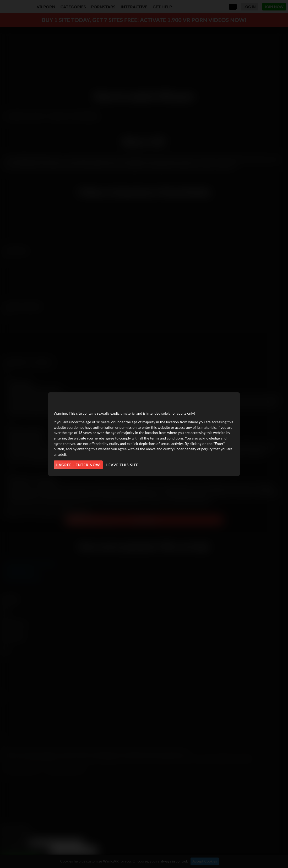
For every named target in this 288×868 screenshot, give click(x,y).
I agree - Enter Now (78, 465)
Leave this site (123, 465)
